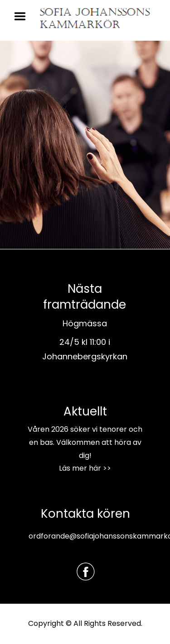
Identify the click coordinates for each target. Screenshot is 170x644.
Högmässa (85, 323)
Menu (23, 16)
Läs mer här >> (85, 468)
